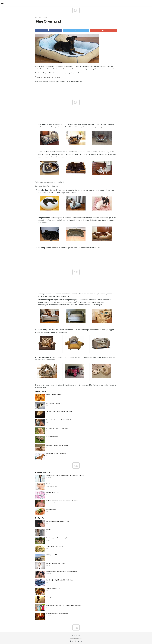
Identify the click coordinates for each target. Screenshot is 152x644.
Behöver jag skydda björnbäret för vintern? (61, 580)
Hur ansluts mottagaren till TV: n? (58, 521)
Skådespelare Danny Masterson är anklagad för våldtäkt (65, 476)
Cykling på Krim (52, 555)
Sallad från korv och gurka (55, 546)
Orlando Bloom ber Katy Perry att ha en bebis (62, 572)
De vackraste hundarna (54, 403)
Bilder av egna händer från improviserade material (63, 605)
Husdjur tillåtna (43, 17)
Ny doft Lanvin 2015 (53, 492)
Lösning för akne (52, 484)
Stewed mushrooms (53, 588)
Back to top (76, 635)
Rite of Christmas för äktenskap (57, 614)
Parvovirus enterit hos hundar (56, 454)
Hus (36, 17)
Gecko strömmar (52, 437)
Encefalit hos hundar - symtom (57, 428)
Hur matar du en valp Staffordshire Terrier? (61, 420)
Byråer (49, 529)
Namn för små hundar (54, 395)
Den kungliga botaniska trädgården (58, 538)
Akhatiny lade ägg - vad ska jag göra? (59, 411)
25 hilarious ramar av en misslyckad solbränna (62, 501)
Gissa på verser (52, 597)
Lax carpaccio (51, 509)
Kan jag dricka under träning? (56, 563)
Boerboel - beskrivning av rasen (57, 445)
